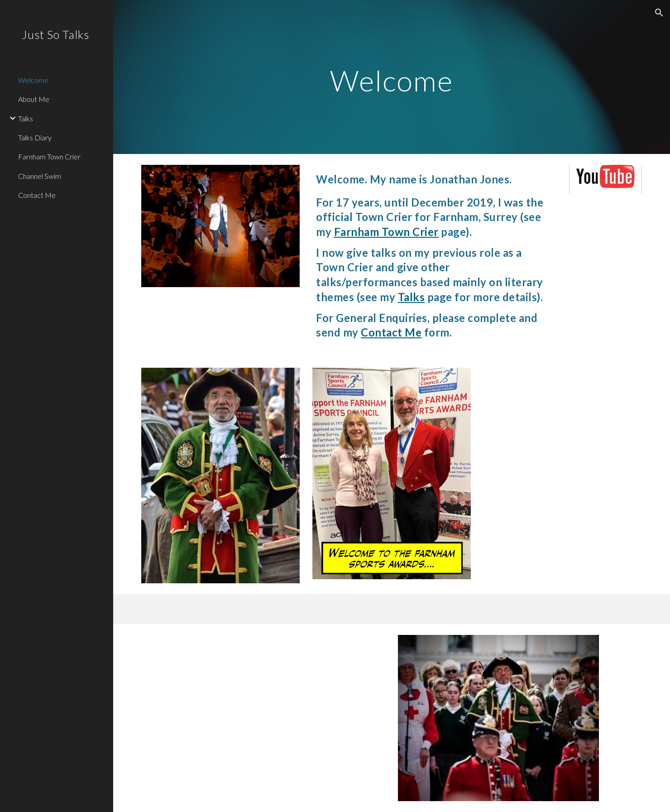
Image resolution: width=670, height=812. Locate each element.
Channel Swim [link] (40, 176)
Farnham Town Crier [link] (49, 156)
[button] (659, 13)
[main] (392, 77)
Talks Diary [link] (35, 137)
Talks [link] (26, 118)
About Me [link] (34, 99)
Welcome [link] (33, 80)
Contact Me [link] (37, 195)
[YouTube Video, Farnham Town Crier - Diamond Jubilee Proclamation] (263, 718)
